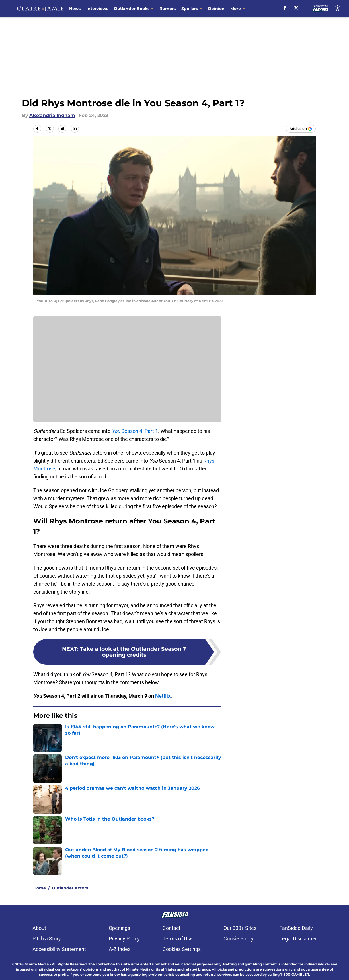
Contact (172, 928)
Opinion (216, 9)
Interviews (97, 9)
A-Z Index (120, 949)
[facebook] (285, 8)
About (39, 928)
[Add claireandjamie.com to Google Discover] (301, 129)
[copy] (75, 129)
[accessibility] (338, 8)
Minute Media (37, 964)
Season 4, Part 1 (135, 431)
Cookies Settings (182, 949)
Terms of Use (178, 939)
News (75, 9)
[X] (296, 8)
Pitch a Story (47, 939)
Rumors (168, 9)
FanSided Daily (296, 928)
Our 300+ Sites (240, 928)
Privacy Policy (124, 939)
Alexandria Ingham (52, 115)
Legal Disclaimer (298, 939)
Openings (119, 928)
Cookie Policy (239, 939)
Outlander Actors (70, 888)
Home (40, 888)
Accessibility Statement (59, 949)
